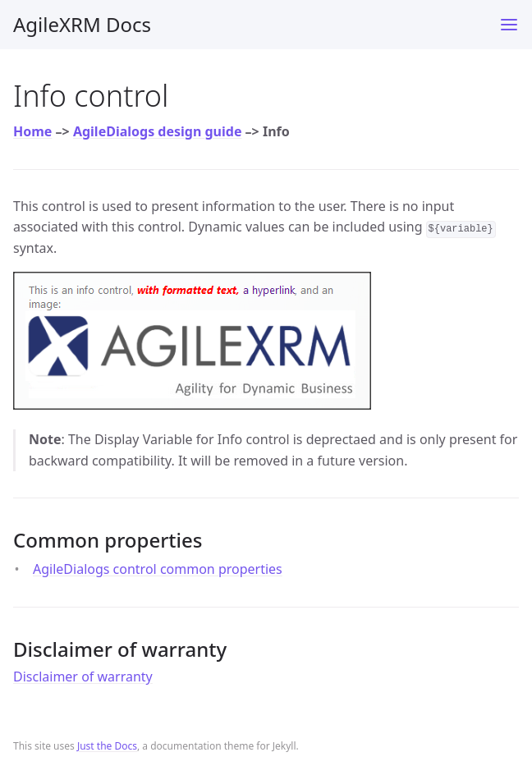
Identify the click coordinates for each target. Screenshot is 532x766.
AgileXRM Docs (82, 24)
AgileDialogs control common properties (158, 569)
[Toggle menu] (509, 25)
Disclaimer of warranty (83, 677)
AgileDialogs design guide (158, 131)
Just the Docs (107, 746)
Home (32, 131)
